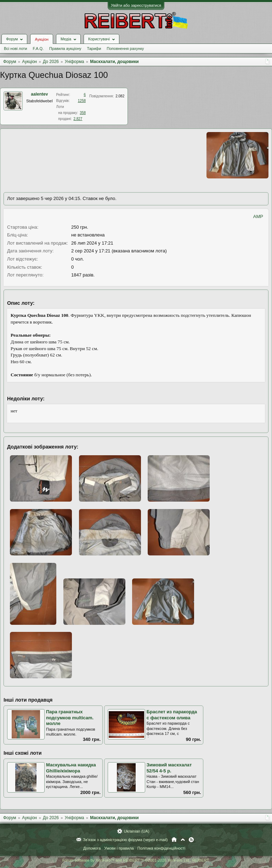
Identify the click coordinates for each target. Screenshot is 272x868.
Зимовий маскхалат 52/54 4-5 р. (169, 768)
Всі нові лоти (15, 48)
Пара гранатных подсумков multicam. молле (70, 718)
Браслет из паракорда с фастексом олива (172, 715)
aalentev (39, 94)
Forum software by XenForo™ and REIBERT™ (136, 860)
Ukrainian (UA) (136, 831)
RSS (191, 840)
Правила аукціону (65, 48)
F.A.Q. (38, 48)
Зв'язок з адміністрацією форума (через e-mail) (125, 840)
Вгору (183, 840)
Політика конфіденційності (161, 848)
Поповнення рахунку (125, 48)
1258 (82, 101)
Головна (174, 840)
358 (83, 113)
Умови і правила (119, 848)
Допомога (92, 848)
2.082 (120, 96)
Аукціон (41, 39)
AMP (258, 216)
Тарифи (94, 48)
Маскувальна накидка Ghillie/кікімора (71, 768)
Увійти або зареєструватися (136, 5)
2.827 (78, 119)
